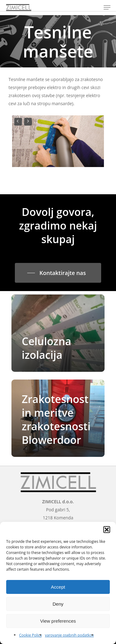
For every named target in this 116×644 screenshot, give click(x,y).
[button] (107, 530)
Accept (58, 587)
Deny (58, 604)
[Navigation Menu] (107, 7)
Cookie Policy (30, 635)
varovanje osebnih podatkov (69, 635)
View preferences (58, 621)
